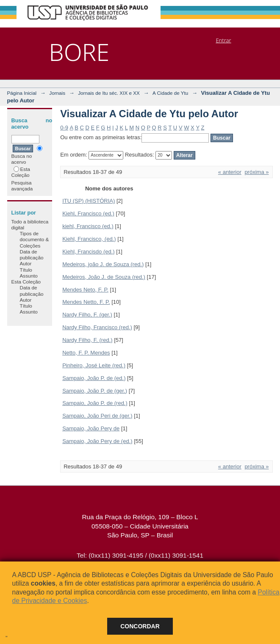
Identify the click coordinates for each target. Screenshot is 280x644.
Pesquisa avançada (22, 186)
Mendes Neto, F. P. (85, 290)
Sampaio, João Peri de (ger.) (97, 416)
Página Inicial (22, 93)
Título (26, 270)
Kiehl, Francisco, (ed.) (89, 239)
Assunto (29, 276)
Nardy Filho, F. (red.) (87, 340)
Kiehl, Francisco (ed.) (88, 213)
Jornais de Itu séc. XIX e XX (109, 93)
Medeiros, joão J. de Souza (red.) (103, 264)
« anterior (230, 172)
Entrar (223, 40)
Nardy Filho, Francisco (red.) (97, 327)
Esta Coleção (21, 172)
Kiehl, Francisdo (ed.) (89, 252)
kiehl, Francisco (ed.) (88, 226)
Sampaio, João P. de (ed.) (94, 378)
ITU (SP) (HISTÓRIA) (89, 201)
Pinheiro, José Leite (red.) (94, 365)
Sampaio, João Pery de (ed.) (97, 441)
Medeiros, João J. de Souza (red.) (104, 277)
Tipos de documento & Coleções (35, 239)
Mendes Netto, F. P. (86, 302)
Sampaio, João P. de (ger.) (95, 391)
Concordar (140, 626)
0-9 (64, 128)
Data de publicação (32, 255)
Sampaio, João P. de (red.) (95, 403)
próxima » (256, 172)
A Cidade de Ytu (170, 93)
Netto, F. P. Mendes (86, 353)
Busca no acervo (27, 155)
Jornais (57, 93)
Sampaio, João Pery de (91, 428)
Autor (26, 263)
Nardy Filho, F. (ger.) (87, 315)
